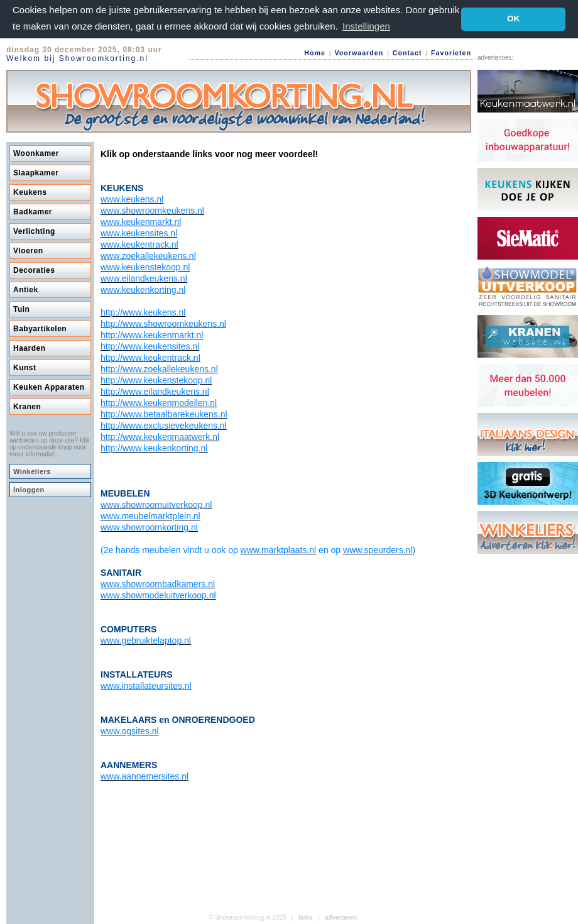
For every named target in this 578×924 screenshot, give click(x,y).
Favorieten (451, 53)
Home (315, 53)
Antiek (26, 290)
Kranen (27, 407)
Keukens (30, 192)
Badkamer (33, 212)
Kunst (25, 368)
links (306, 917)
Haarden (30, 348)
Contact (407, 53)
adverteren (341, 917)
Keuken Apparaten (49, 387)
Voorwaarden (359, 53)
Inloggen (29, 490)
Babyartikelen (40, 329)
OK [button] (513, 19)
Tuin (21, 309)
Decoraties (34, 270)
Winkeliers (32, 471)
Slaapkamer (36, 173)
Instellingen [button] (366, 26)
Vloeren (28, 251)
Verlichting (34, 231)
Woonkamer (36, 153)
